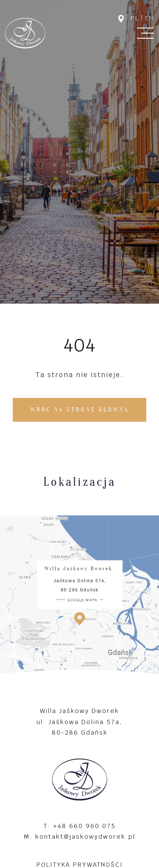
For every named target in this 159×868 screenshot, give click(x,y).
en (149, 18)
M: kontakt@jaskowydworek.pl (79, 836)
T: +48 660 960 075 (80, 826)
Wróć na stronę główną (79, 410)
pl (135, 18)
